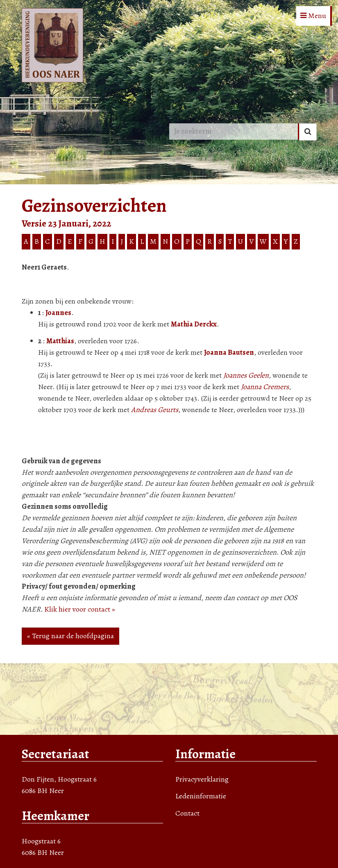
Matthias (60, 341)
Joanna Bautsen (229, 352)
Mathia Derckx (194, 324)
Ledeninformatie (201, 796)
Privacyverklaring (202, 779)
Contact (187, 813)
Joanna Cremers (265, 387)
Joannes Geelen (246, 375)
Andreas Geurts (155, 410)
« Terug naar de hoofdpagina (70, 636)
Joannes (58, 313)
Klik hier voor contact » (80, 609)
